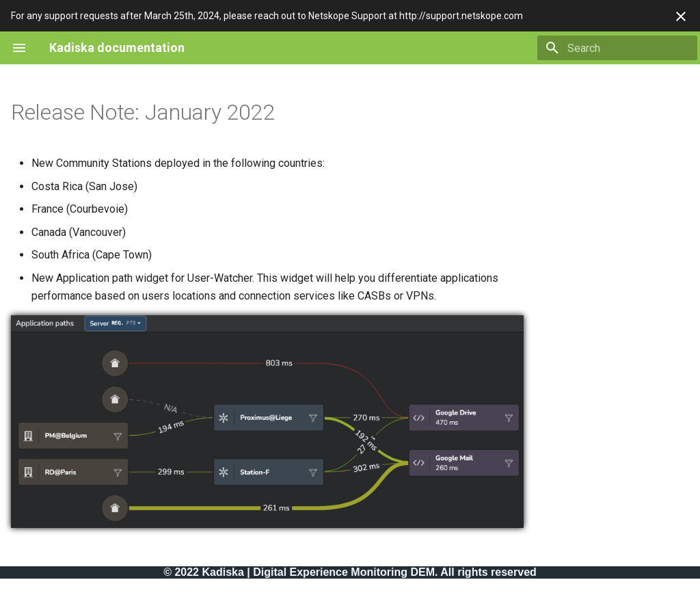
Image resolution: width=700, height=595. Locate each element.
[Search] (617, 48)
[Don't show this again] (681, 16)
